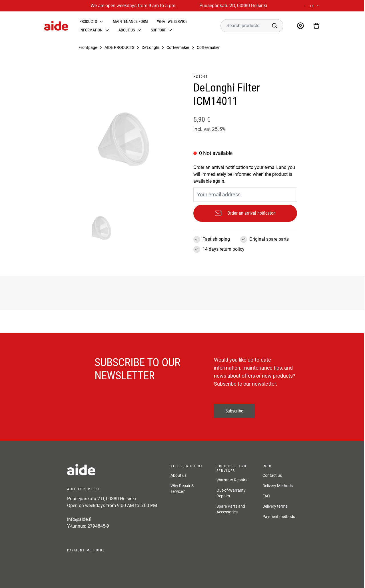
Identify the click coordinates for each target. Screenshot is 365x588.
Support (158, 30)
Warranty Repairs (232, 480)
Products (88, 21)
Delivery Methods (278, 486)
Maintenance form (130, 21)
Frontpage (88, 47)
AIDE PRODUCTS (119, 47)
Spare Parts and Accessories (231, 509)
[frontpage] (113, 470)
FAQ (266, 496)
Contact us (272, 475)
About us (127, 30)
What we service (172, 21)
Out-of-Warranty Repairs (231, 493)
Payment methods (279, 517)
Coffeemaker (178, 47)
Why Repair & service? (182, 489)
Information (91, 30)
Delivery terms (275, 506)
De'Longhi (150, 47)
